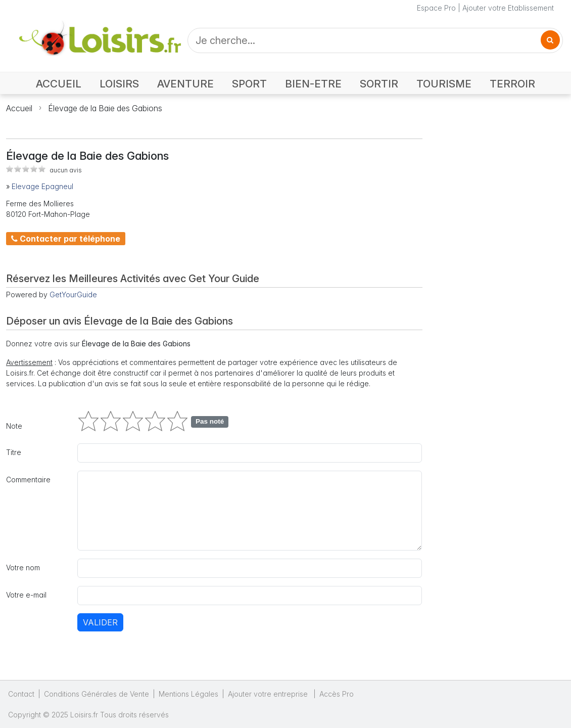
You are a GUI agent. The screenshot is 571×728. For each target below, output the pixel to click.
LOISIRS (119, 84)
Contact (21, 694)
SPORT (249, 84)
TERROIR (512, 84)
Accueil (19, 108)
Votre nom (23, 567)
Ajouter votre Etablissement (508, 8)
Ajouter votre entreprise (269, 694)
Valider (100, 622)
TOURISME (444, 84)
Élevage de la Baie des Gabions (105, 108)
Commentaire (28, 480)
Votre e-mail (26, 595)
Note (14, 426)
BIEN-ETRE (313, 84)
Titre (14, 452)
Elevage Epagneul (42, 186)
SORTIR (379, 84)
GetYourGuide (73, 294)
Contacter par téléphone (66, 239)
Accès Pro (337, 694)
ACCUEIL (59, 84)
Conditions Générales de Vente (97, 694)
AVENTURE (185, 84)
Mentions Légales (188, 694)
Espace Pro (436, 8)
